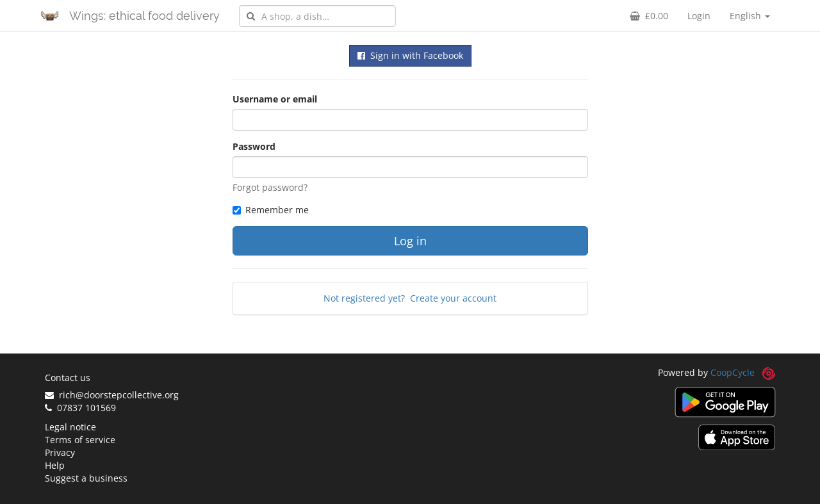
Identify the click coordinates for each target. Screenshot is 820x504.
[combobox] (317, 16)
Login (699, 16)
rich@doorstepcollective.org (112, 395)
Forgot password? (270, 187)
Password (254, 146)
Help (55, 465)
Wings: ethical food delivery (144, 16)
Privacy (60, 452)
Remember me (271, 210)
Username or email (275, 99)
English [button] (750, 16)
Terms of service (80, 440)
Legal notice (70, 427)
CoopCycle (733, 372)
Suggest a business (86, 478)
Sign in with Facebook (410, 55)
